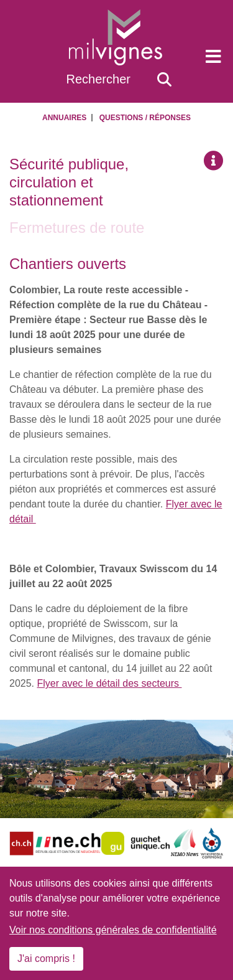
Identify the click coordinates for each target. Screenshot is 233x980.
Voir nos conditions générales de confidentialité (113, 930)
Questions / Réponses (145, 118)
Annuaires (64, 118)
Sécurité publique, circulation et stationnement (69, 182)
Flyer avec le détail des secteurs (109, 683)
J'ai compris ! (46, 959)
